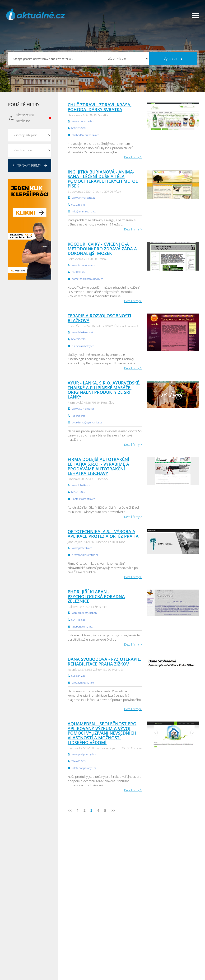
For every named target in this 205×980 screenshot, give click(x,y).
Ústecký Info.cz (116, 933)
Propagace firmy (21, 951)
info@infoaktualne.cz (103, 872)
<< (70, 810)
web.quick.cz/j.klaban (84, 613)
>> (113, 810)
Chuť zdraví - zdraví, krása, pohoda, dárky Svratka (100, 107)
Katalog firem (19, 933)
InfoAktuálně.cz (44, 975)
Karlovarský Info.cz (167, 963)
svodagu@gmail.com (84, 682)
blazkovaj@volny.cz (83, 346)
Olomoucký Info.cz (167, 957)
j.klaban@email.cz (82, 626)
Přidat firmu (63, 928)
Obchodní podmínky (69, 933)
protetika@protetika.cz (85, 555)
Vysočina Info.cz (117, 945)
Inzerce (15, 939)
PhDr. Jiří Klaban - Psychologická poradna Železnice (96, 596)
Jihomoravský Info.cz (120, 957)
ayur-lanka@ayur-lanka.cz (87, 422)
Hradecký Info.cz (118, 951)
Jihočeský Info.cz (166, 939)
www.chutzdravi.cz (83, 121)
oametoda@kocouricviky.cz (87, 279)
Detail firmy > (133, 157)
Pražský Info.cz (165, 933)
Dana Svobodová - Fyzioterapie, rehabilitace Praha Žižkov (104, 661)
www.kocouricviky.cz (83, 265)
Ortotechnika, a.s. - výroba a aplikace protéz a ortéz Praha (103, 534)
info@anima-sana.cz (84, 211)
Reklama (16, 957)
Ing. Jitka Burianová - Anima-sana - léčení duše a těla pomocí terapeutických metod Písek (103, 179)
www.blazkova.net (82, 332)
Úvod (14, 928)
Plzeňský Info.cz (165, 928)
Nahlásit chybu (65, 951)
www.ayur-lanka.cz (83, 409)
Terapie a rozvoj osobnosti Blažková (99, 318)
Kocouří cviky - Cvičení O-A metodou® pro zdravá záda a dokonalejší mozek (102, 249)
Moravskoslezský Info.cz (123, 939)
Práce (14, 945)
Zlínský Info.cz (164, 945)
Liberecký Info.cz (118, 963)
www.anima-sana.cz (84, 198)
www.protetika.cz (82, 548)
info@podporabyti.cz (84, 768)
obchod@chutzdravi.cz (85, 135)
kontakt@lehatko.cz (83, 499)
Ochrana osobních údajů (72, 939)
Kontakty (61, 945)
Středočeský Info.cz (168, 951)
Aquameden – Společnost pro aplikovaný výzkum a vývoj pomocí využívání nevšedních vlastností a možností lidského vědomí (102, 733)
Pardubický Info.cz (119, 928)
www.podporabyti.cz (84, 754)
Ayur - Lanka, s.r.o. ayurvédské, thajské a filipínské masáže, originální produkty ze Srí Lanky (104, 390)
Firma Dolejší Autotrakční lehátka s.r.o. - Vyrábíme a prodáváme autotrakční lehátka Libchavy (98, 466)
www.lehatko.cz (81, 485)
